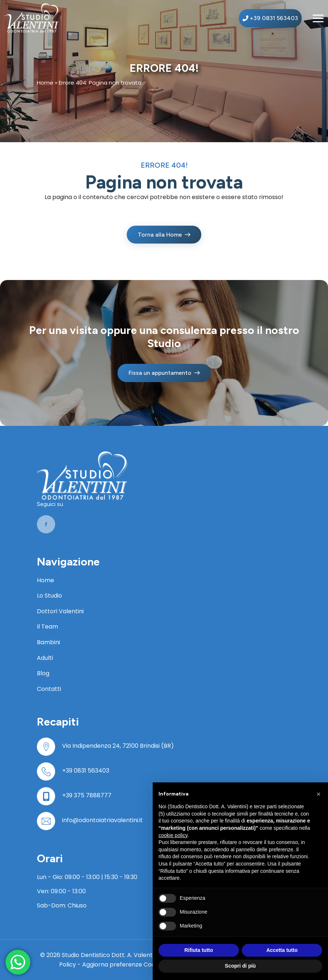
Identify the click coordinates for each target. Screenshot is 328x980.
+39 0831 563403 (86, 771)
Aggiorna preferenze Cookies (124, 965)
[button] (319, 794)
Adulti (45, 658)
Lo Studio (49, 596)
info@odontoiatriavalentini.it (102, 820)
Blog (43, 673)
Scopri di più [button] (241, 966)
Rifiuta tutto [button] (199, 950)
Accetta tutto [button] (282, 950)
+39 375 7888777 (87, 795)
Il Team (47, 627)
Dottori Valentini (60, 611)
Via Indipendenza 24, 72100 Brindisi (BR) (118, 746)
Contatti (49, 689)
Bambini (48, 642)
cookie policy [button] (173, 835)
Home (45, 83)
